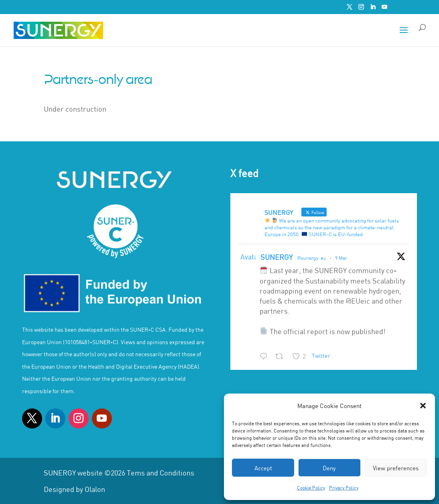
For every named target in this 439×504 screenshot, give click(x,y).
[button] (423, 406)
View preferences (396, 468)
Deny (329, 468)
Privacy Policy (344, 488)
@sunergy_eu (312, 258)
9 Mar (341, 258)
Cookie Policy (311, 488)
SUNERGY (276, 257)
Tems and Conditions (161, 473)
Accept (263, 468)
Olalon (95, 489)
